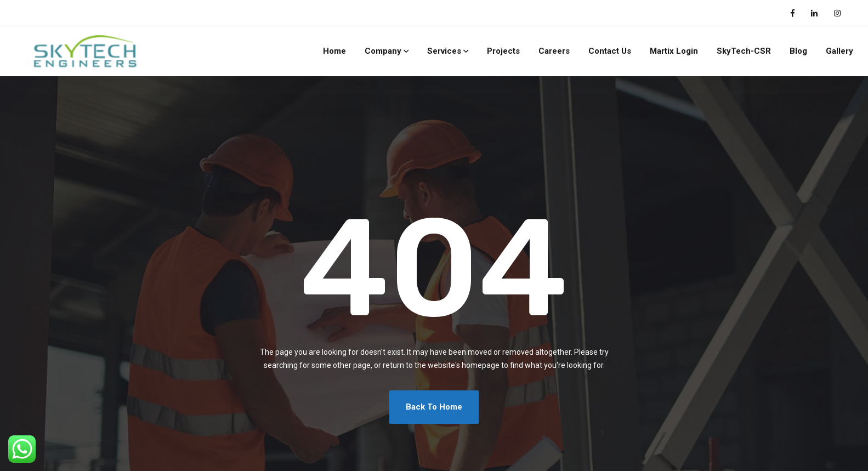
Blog (798, 51)
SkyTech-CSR (744, 51)
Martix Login (674, 51)
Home (334, 51)
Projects (503, 51)
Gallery (839, 51)
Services (444, 51)
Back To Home (434, 407)
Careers (554, 51)
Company (383, 51)
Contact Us (610, 51)
